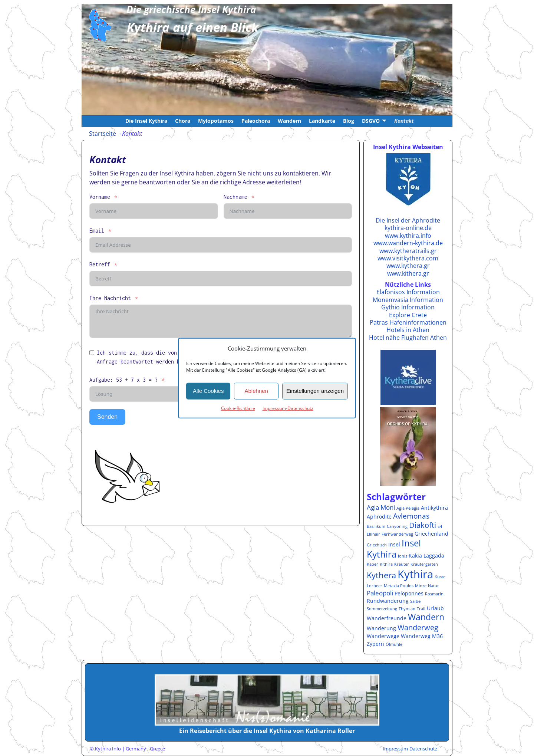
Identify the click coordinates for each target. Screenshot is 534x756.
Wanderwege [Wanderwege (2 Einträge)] (383, 636)
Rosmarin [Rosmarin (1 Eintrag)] (434, 594)
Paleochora (256, 121)
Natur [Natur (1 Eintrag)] (434, 586)
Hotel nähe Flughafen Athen (408, 338)
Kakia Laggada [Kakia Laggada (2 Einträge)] (426, 556)
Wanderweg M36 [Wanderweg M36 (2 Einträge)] (422, 636)
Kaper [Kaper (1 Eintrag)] (373, 564)
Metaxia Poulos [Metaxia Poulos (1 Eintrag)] (399, 586)
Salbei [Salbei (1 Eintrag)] (416, 601)
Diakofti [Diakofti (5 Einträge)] (423, 525)
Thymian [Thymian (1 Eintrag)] (407, 609)
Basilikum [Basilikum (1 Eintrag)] (376, 526)
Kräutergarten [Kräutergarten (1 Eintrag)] (424, 564)
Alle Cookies (208, 391)
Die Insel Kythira (146, 121)
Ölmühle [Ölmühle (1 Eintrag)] (394, 644)
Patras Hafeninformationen (408, 322)
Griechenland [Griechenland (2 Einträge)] (431, 534)
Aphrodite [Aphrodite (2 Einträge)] (379, 517)
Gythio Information (408, 307)
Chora (183, 121)
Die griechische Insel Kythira (191, 9)
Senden (107, 417)
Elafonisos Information (408, 292)
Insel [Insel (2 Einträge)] (394, 544)
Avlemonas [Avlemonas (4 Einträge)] (411, 516)
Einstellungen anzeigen (315, 391)
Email (97, 231)
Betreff (100, 264)
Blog (349, 121)
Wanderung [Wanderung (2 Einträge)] (381, 628)
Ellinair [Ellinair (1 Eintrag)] (373, 534)
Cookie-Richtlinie (238, 408)
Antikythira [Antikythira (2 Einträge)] (434, 508)
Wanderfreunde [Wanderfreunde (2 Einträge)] (387, 618)
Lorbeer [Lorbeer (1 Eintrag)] (375, 586)
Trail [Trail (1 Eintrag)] (421, 609)
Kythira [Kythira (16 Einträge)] (415, 574)
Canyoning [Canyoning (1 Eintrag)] (397, 526)
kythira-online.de (408, 228)
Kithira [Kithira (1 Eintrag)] (386, 564)
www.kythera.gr (408, 266)
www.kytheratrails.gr (408, 251)
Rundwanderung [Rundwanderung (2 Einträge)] (388, 601)
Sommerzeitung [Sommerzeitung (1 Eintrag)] (382, 609)
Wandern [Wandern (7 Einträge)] (426, 617)
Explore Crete (408, 315)
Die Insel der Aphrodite (408, 220)
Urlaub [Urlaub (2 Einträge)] (435, 608)
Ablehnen (256, 391)
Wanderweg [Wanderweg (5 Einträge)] (418, 627)
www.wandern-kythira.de (408, 243)
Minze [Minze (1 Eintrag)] (421, 586)
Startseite (103, 134)
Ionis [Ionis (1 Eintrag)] (403, 556)
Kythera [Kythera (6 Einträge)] (381, 575)
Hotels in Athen (408, 330)
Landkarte (322, 121)
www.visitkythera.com (408, 258)
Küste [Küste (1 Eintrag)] (440, 577)
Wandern (289, 121)
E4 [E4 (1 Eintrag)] (440, 526)
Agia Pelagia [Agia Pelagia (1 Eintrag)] (408, 508)
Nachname (235, 197)
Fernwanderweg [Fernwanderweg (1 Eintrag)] (397, 534)
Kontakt (404, 121)
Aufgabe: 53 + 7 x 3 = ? (123, 380)
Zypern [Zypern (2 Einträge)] (375, 644)
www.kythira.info (408, 236)
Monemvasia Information (408, 300)
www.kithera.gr (408, 273)
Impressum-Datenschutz (288, 408)
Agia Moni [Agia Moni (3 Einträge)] (381, 507)
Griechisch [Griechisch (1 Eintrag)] (377, 545)
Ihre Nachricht (110, 298)
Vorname (100, 197)
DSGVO (371, 121)
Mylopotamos (216, 121)
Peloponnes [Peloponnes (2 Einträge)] (409, 593)
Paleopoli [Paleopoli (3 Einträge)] (380, 593)
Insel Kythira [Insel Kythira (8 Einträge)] (394, 549)
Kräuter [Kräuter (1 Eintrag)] (402, 564)
